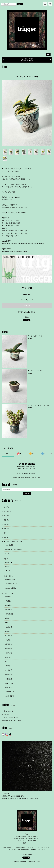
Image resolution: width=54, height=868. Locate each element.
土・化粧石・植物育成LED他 (13, 542)
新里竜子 (9, 648)
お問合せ (6, 714)
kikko (8, 631)
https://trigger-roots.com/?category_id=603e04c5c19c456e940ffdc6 (23, 244)
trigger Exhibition (12, 588)
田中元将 (9, 653)
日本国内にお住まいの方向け (27, 312)
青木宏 (8, 597)
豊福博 (8, 666)
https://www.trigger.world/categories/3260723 (16, 251)
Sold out (27, 305)
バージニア (10, 683)
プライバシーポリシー (11, 717)
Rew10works (10, 692)
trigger (6, 559)
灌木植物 (7, 524)
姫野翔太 (9, 687)
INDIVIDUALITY (11, 579)
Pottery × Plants (9, 593)
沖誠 (8, 618)
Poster (8, 567)
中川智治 (9, 670)
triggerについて (8, 711)
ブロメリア (7, 537)
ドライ (8, 554)
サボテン (7, 507)
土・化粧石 (10, 545)
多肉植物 (7, 516)
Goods (8, 571)
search (20, 4)
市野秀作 (9, 610)
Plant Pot (9, 562)
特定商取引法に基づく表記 (12, 721)
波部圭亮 (9, 679)
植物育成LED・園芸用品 (14, 549)
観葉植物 (7, 529)
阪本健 (8, 640)
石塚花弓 (9, 605)
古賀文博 (9, 636)
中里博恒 (9, 674)
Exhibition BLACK (12, 584)
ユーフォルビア (9, 511)
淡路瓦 (8, 601)
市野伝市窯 (10, 614)
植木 (5, 533)
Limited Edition (8, 576)
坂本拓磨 (9, 644)
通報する (27, 317)
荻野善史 (9, 627)
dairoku (9, 657)
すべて (8, 454)
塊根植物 (7, 520)
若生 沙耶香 (10, 696)
